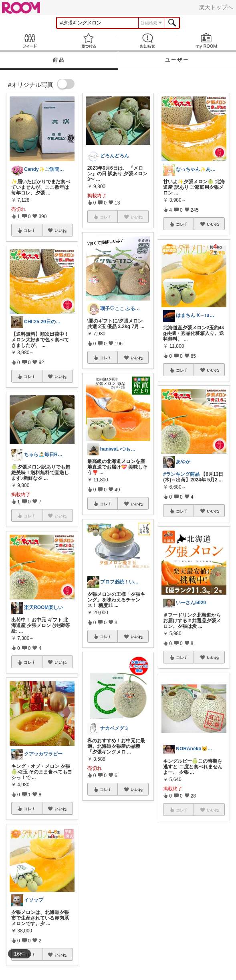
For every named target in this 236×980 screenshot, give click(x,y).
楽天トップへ (216, 7)
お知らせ (148, 41)
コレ (30, 230)
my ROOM (207, 41)
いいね (61, 230)
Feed (29, 41)
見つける (88, 41)
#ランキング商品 (181, 474)
